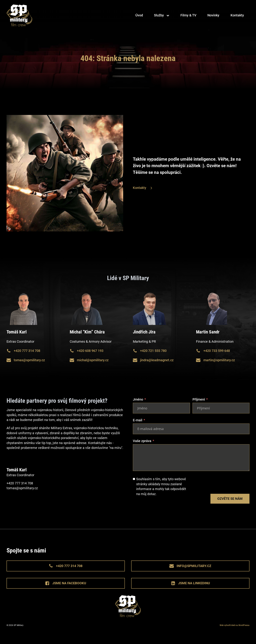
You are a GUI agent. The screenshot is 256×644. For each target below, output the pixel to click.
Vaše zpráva (142, 441)
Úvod (139, 16)
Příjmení (199, 399)
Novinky (213, 16)
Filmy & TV (188, 16)
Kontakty (237, 16)
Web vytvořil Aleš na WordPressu (235, 625)
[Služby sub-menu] (169, 16)
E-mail (138, 420)
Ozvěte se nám (230, 499)
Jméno (138, 399)
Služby (159, 16)
